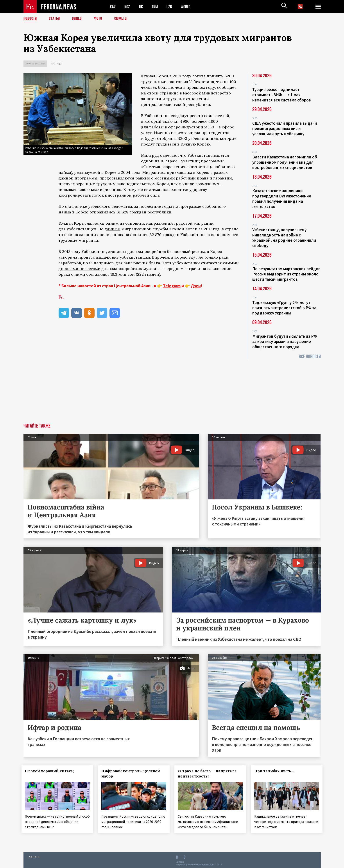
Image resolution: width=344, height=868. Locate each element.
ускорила (68, 257)
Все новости (310, 357)
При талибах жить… (276, 771)
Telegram (172, 286)
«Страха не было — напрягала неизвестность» (209, 774)
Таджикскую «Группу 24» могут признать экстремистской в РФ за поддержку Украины (284, 308)
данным (113, 229)
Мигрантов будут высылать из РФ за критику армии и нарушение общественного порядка (285, 341)
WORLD (187, 7)
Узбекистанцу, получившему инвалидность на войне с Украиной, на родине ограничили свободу (284, 238)
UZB (170, 7)
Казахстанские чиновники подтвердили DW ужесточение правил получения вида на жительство (282, 199)
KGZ (127, 7)
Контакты (35, 855)
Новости (30, 19)
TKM (156, 7)
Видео (78, 19)
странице (169, 93)
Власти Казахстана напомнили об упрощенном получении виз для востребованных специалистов (285, 162)
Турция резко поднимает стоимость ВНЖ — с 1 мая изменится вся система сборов (282, 95)
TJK (141, 7)
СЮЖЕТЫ (123, 19)
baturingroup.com (205, 863)
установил (116, 251)
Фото (100, 19)
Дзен (196, 286)
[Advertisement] (172, 391)
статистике (76, 206)
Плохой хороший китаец (51, 771)
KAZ (113, 7)
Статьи (55, 19)
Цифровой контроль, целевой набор (132, 774)
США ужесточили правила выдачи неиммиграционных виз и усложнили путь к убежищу (285, 128)
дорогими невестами (80, 269)
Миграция (57, 64)
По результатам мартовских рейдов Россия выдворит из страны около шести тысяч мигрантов (286, 274)
